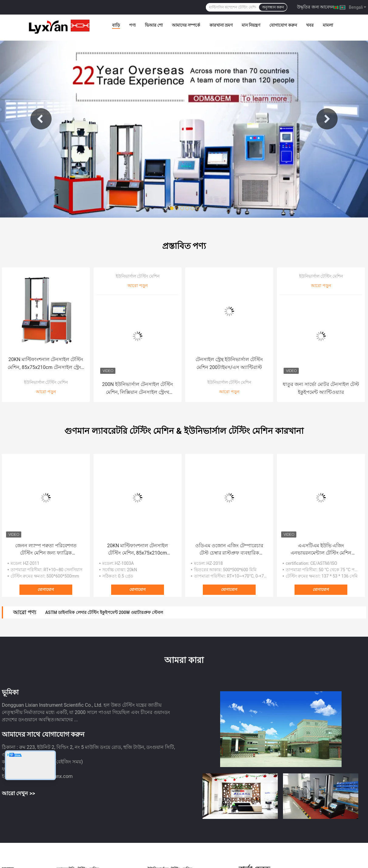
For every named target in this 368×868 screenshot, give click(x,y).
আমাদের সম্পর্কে (186, 25)
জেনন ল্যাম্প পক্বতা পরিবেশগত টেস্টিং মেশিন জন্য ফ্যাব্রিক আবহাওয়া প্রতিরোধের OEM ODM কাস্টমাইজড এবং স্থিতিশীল (46, 550)
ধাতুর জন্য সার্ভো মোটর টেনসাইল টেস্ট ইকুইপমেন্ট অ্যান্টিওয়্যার (321, 388)
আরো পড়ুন (46, 392)
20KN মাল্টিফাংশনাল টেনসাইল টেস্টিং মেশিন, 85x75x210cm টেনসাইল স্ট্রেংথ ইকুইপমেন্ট (46, 364)
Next (327, 119)
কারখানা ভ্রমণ (221, 25)
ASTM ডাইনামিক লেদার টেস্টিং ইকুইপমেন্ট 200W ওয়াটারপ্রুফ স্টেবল (104, 612)
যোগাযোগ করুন (283, 25)
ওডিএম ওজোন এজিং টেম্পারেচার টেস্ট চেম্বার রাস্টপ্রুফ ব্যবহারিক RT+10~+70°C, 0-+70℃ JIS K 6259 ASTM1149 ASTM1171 (229, 550)
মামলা (328, 25)
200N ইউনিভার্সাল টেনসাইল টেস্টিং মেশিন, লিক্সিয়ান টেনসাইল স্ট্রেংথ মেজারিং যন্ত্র (137, 389)
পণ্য (132, 25)
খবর (310, 25)
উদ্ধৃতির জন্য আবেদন (315, 7)
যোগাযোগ (46, 590)
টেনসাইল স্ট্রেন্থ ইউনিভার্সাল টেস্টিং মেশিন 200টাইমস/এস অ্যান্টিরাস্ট (229, 363)
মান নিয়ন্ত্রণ (251, 25)
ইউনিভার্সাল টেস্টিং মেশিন (46, 382)
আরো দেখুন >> (19, 793)
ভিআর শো (154, 25)
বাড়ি (116, 25)
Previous (41, 119)
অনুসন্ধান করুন (273, 7)
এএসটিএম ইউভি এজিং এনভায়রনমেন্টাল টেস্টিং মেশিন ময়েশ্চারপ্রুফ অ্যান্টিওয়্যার (321, 550)
